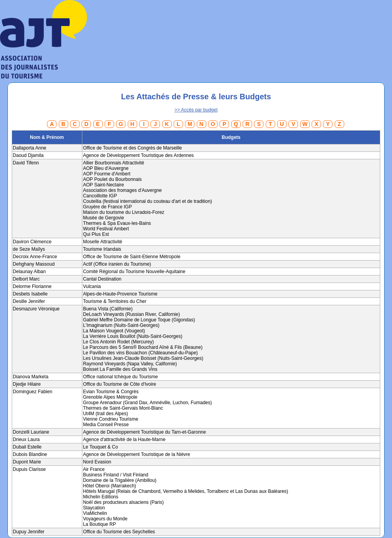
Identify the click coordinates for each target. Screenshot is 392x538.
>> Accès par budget (196, 110)
